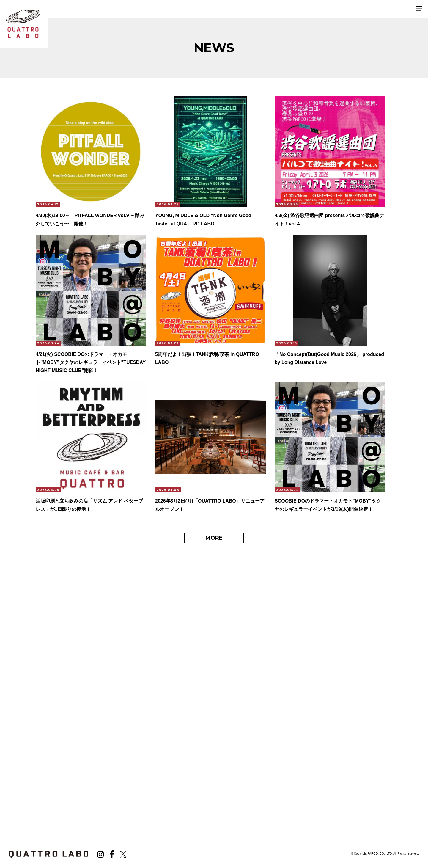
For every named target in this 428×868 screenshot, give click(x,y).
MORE (214, 539)
